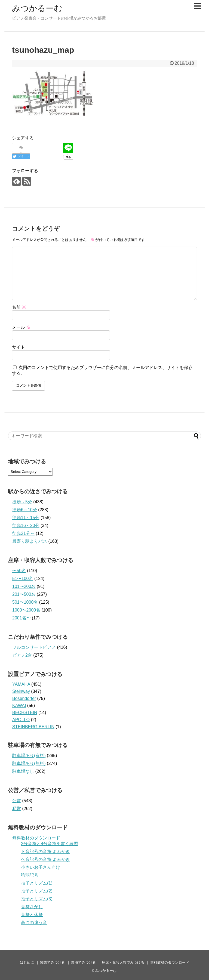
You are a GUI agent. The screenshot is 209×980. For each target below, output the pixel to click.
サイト (19, 347)
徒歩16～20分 (26, 525)
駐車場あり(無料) (29, 763)
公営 (17, 801)
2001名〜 (21, 618)
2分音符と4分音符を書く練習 (50, 844)
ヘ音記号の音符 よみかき (45, 859)
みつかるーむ (37, 8)
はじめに (27, 962)
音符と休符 (32, 915)
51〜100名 (23, 579)
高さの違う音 (34, 922)
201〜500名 (24, 594)
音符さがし (32, 907)
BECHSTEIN (25, 713)
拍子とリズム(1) (37, 883)
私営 (17, 809)
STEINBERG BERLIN (33, 727)
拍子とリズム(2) (37, 891)
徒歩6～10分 (25, 510)
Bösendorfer (24, 698)
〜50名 (19, 571)
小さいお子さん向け (41, 867)
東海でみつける (83, 962)
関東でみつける (52, 962)
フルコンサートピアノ (34, 647)
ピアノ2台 (22, 655)
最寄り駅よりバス (30, 541)
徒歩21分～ (23, 533)
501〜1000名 (25, 602)
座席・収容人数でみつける (123, 962)
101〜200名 (24, 586)
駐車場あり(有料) (29, 756)
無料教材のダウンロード (36, 838)
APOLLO (21, 720)
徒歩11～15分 (26, 518)
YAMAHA (21, 684)
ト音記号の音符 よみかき (45, 852)
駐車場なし (23, 771)
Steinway (21, 691)
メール (21, 327)
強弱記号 (30, 875)
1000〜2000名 (26, 610)
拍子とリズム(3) (37, 899)
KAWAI (19, 705)
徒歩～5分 (22, 502)
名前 (19, 307)
